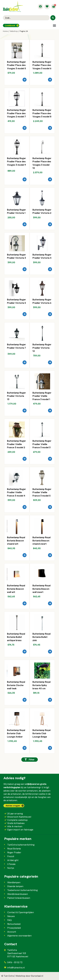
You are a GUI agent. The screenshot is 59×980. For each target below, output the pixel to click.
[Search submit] (53, 18)
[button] (54, 25)
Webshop (14, 31)
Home (5, 31)
